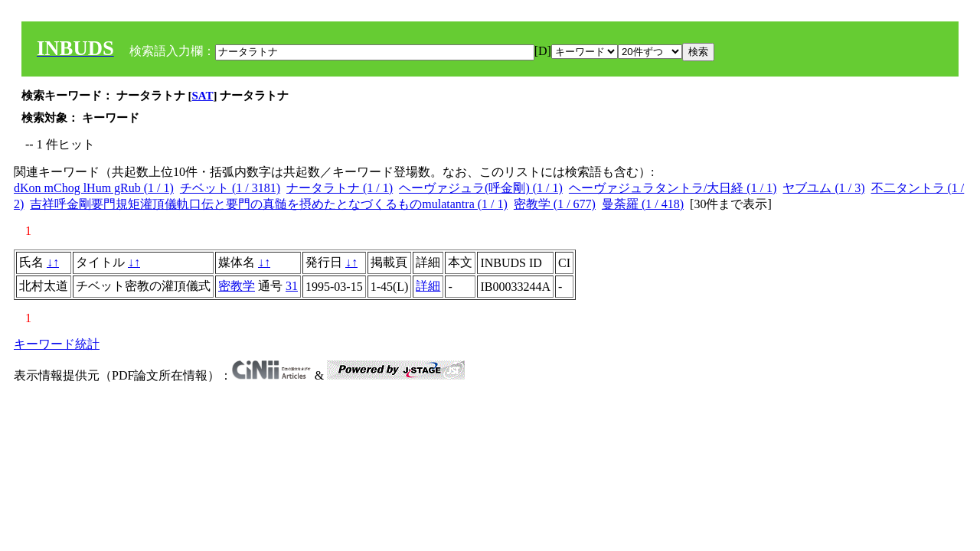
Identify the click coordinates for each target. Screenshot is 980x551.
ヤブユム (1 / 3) (823, 188)
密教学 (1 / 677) (555, 204)
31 (292, 286)
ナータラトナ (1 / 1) (340, 188)
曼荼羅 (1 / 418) (643, 204)
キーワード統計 (57, 344)
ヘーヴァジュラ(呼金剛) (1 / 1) (481, 188)
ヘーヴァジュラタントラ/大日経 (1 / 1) (673, 188)
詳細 (428, 286)
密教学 (237, 286)
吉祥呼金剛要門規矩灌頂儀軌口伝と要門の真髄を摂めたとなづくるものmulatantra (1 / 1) (269, 204)
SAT (203, 96)
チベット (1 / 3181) (230, 188)
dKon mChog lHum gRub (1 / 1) (94, 188)
